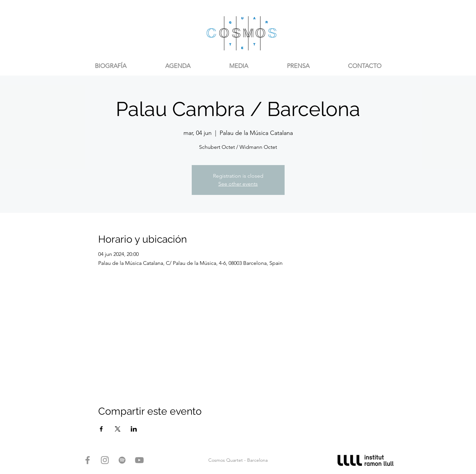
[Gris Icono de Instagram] (105, 460)
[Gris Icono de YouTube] (139, 460)
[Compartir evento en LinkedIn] (134, 429)
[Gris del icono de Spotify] (122, 460)
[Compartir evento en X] (118, 429)
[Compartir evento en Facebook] (101, 429)
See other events (238, 184)
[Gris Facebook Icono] (88, 460)
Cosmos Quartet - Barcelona (238, 460)
